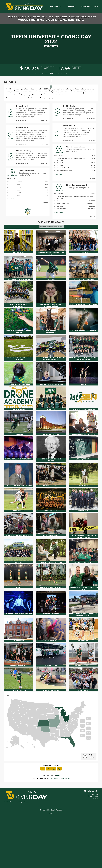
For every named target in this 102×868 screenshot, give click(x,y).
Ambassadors (56, 6)
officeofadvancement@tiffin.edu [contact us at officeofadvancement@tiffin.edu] (60, 829)
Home (96, 849)
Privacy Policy (93, 847)
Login (51, 864)
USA (9, 747)
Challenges (71, 6)
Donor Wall (85, 6)
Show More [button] (12, 250)
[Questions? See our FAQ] (58, 826)
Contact (95, 845)
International (18, 747)
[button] (13, 111)
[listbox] (51, 111)
